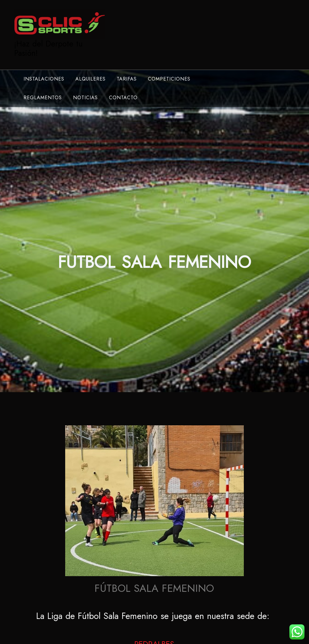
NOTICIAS (85, 98)
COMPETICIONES (169, 79)
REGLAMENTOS (43, 98)
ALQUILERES (91, 79)
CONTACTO (123, 98)
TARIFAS (127, 79)
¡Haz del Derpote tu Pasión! (48, 49)
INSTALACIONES (44, 79)
